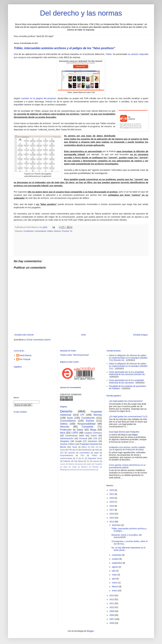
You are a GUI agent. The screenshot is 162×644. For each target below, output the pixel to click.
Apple (96, 453)
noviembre (117, 555)
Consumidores (40, 231)
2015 (112, 518)
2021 (112, 494)
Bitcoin (63, 447)
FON (70, 450)
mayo (115, 575)
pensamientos (91, 470)
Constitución (29, 231)
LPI (82, 415)
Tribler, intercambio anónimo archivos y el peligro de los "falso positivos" (64, 48)
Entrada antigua (140, 335)
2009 (112, 611)
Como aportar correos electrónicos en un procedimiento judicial (127, 466)
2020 (112, 498)
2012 (112, 599)
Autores (90, 421)
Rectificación (87, 450)
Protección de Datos (72, 430)
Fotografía (98, 464)
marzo (115, 583)
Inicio (84, 335)
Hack (97, 450)
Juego (74, 467)
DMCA (84, 447)
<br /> (36, 439)
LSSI (95, 438)
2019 (112, 502)
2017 (112, 510)
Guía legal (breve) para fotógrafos (124, 432)
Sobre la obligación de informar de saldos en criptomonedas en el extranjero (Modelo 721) (128, 366)
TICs (82, 455)
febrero (115, 587)
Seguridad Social (95, 458)
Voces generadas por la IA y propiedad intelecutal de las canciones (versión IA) (127, 373)
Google (78, 441)
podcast (80, 464)
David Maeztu (25, 355)
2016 (112, 514)
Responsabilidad (86, 424)
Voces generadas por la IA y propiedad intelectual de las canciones (126, 381)
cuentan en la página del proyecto (38, 98)
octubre (116, 559)
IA (77, 458)
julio (114, 571)
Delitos (50, 231)
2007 (112, 619)
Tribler (108, 54)
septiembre (117, 563)
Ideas (65, 467)
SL (83, 458)
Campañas (88, 427)
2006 (112, 623)
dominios (73, 470)
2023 (112, 490)
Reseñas (95, 467)
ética (63, 433)
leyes (70, 418)
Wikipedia (64, 470)
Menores (84, 467)
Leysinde (71, 453)
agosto (115, 567)
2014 (112, 522)
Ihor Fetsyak (25, 359)
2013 (112, 595)
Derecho (57, 231)
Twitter (75, 447)
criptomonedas (66, 458)
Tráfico (94, 455)
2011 (112, 603)
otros (81, 470)
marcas (96, 461)
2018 (112, 506)
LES (62, 453)
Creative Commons (93, 433)
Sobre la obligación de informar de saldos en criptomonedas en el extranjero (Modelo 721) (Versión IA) (128, 358)
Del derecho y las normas (81, 13)
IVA (77, 450)
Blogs (93, 430)
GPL (93, 447)
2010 (112, 607)
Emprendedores (67, 455)
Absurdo (65, 427)
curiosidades (85, 453)
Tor (71, 231)
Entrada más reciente (24, 335)
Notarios (71, 464)
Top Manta (78, 461)
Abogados (65, 441)
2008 (112, 615)
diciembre (117, 525)
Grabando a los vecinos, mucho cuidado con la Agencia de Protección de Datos (127, 448)
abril (114, 579)
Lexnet (62, 464)
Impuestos (92, 441)
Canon (94, 436)
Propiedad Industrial (89, 444)
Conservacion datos (75, 436)
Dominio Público (67, 444)
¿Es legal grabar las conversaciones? (126, 401)
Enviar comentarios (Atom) (39, 340)
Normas (98, 415)
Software (67, 461)
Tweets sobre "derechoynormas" (75, 355)
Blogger (90, 631)
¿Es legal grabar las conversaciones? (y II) (128, 416)
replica (89, 464)
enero (115, 591)
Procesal (65, 231)
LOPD (75, 433)
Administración (67, 438)
